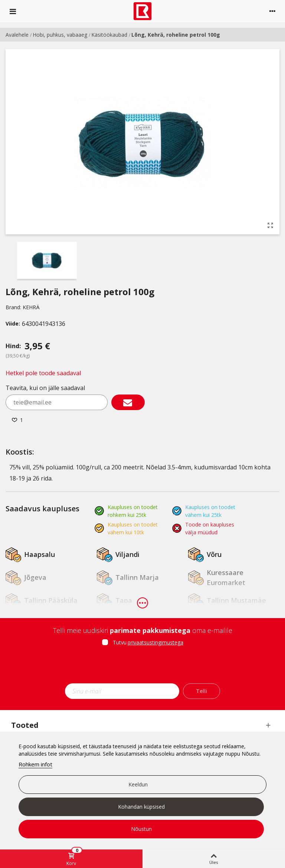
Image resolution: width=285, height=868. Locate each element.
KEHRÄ (31, 307)
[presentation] (142, 667)
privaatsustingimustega (155, 642)
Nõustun (141, 829)
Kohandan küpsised (141, 807)
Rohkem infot (35, 764)
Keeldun (138, 784)
